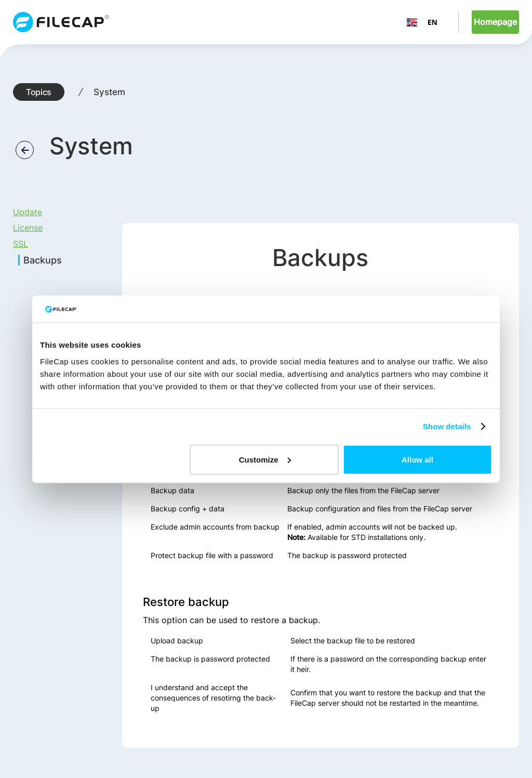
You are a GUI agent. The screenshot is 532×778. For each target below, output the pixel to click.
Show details (447, 426)
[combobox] (422, 22)
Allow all (417, 459)
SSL (21, 244)
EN (422, 22)
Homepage (495, 22)
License (28, 228)
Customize (265, 459)
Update (28, 212)
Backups (43, 260)
